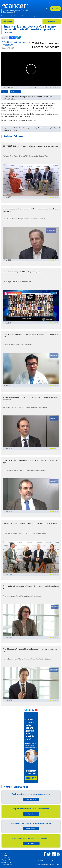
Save (5, 92)
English (49, 2)
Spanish (58, 2)
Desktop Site (6, 862)
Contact (5, 853)
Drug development (53, 128)
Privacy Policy (6, 864)
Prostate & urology (16, 128)
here (34, 120)
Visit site (31, 814)
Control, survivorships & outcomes (35, 128)
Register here (31, 799)
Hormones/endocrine (10, 130)
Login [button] (47, 8)
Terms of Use (6, 860)
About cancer (31, 829)
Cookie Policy (6, 858)
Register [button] (55, 8)
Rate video (15, 92)
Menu (8, 21)
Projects (5, 855)
